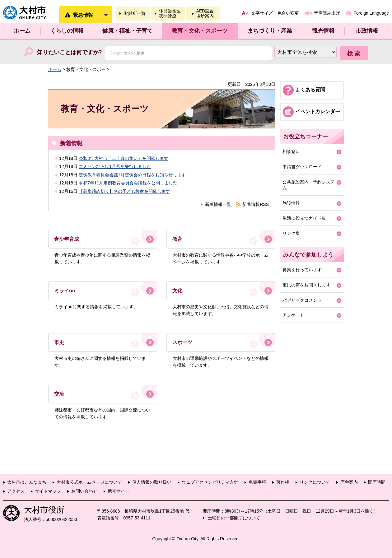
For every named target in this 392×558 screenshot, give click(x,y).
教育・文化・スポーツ (200, 31)
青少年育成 (67, 239)
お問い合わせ (84, 491)
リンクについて (315, 482)
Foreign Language (371, 13)
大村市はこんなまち (27, 482)
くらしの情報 (67, 31)
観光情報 (323, 31)
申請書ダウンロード (302, 167)
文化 (177, 291)
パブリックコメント (302, 300)
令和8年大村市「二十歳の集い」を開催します (124, 158)
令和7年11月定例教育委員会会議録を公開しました (128, 183)
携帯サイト (119, 491)
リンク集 (291, 233)
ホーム (22, 31)
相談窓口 (291, 151)
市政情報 (367, 31)
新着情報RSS (256, 204)
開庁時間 (377, 482)
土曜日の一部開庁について (234, 518)
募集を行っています (302, 270)
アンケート (293, 315)
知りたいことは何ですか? (70, 52)
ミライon (65, 291)
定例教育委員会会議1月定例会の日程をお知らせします (132, 175)
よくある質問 (310, 90)
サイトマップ (48, 491)
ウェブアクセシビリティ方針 (210, 482)
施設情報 (291, 203)
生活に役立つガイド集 (304, 218)
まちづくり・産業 (270, 31)
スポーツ (182, 342)
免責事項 (257, 482)
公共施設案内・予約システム (309, 185)
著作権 (283, 482)
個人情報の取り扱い (152, 482)
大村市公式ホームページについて (89, 482)
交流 (59, 394)
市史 (59, 342)
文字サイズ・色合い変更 (275, 13)
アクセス (16, 491)
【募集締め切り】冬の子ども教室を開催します (124, 191)
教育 (177, 239)
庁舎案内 (349, 482)
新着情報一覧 (218, 204)
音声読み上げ (327, 13)
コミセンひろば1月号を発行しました (115, 166)
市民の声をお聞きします (306, 285)
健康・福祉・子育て (128, 31)
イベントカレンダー (318, 112)
